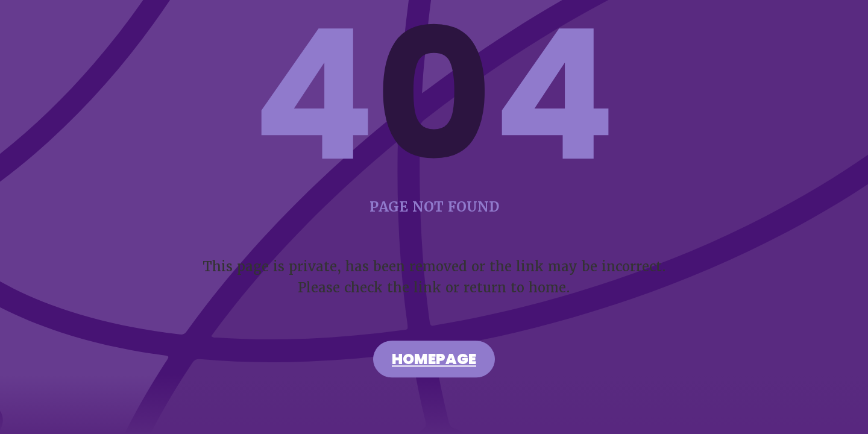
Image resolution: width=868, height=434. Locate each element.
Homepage (434, 361)
